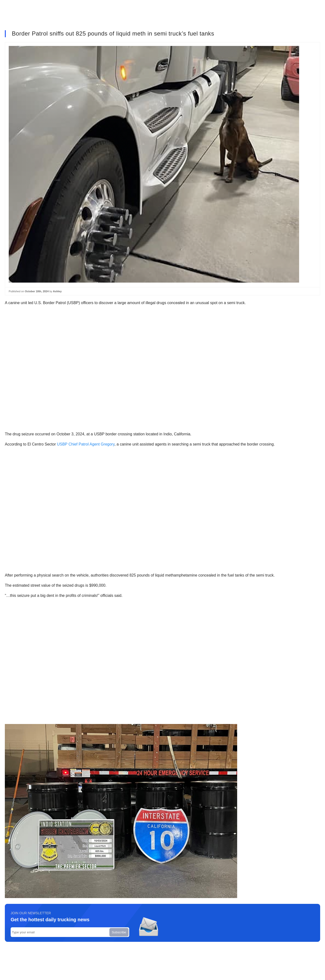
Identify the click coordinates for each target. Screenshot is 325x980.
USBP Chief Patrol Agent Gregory (86, 444)
